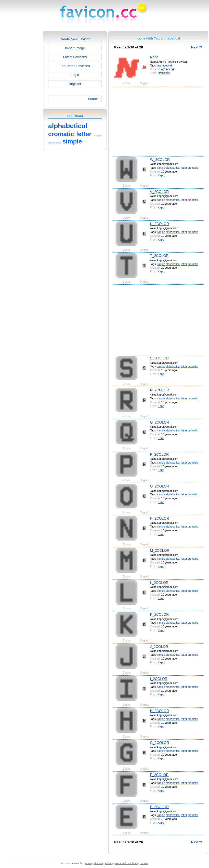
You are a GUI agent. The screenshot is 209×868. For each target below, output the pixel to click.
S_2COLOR (160, 358)
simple (161, 168)
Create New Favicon (75, 39)
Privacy (109, 863)
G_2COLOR (160, 743)
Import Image (75, 48)
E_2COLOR (160, 807)
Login (75, 75)
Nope (154, 57)
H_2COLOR (160, 711)
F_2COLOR (159, 775)
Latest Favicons (75, 57)
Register (75, 84)
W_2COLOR (160, 160)
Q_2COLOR (160, 422)
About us (98, 863)
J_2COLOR (159, 647)
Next (197, 47)
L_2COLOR (159, 583)
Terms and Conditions (126, 863)
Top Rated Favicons (75, 66)
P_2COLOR (160, 454)
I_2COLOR (159, 679)
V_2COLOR (160, 192)
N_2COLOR (160, 518)
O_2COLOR (160, 486)
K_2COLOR (160, 614)
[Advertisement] (21, 107)
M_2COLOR (160, 550)
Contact (144, 863)
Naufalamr (164, 73)
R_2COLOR (160, 390)
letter (184, 168)
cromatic (193, 168)
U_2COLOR (160, 224)
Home (89, 863)
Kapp (161, 175)
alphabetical (165, 65)
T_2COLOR (159, 256)
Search (93, 99)
